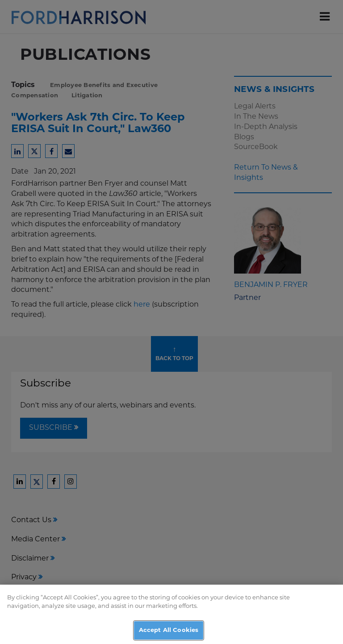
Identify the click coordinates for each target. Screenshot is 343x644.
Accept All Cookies (169, 634)
